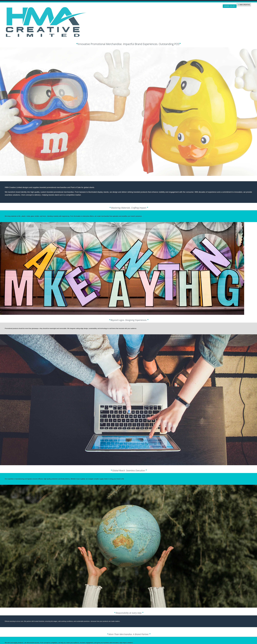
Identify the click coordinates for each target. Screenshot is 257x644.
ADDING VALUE (230, 6)
